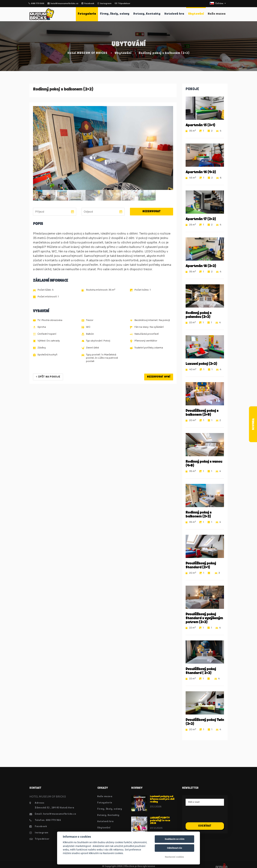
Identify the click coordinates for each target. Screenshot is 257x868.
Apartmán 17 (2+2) (201, 219)
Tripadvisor (122, 4)
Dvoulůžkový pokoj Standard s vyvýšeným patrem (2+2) (204, 618)
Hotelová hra (174, 14)
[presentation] (213, 815)
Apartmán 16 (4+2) (201, 172)
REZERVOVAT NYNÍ (159, 377)
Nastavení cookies (174, 857)
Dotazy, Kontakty (147, 14)
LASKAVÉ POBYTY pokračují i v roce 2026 (160, 821)
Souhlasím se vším (175, 839)
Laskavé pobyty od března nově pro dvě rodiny (162, 799)
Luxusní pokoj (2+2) (201, 364)
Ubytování (196, 14)
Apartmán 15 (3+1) (200, 125)
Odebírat (205, 826)
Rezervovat (152, 212)
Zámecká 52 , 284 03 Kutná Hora (54, 808)
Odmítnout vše (175, 848)
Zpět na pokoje (48, 377)
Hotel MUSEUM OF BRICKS (87, 53)
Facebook (88, 4)
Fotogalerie (87, 14)
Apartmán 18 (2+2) (201, 266)
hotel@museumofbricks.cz (63, 4)
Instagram (104, 4)
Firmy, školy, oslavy (115, 14)
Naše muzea (217, 14)
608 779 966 (36, 4)
